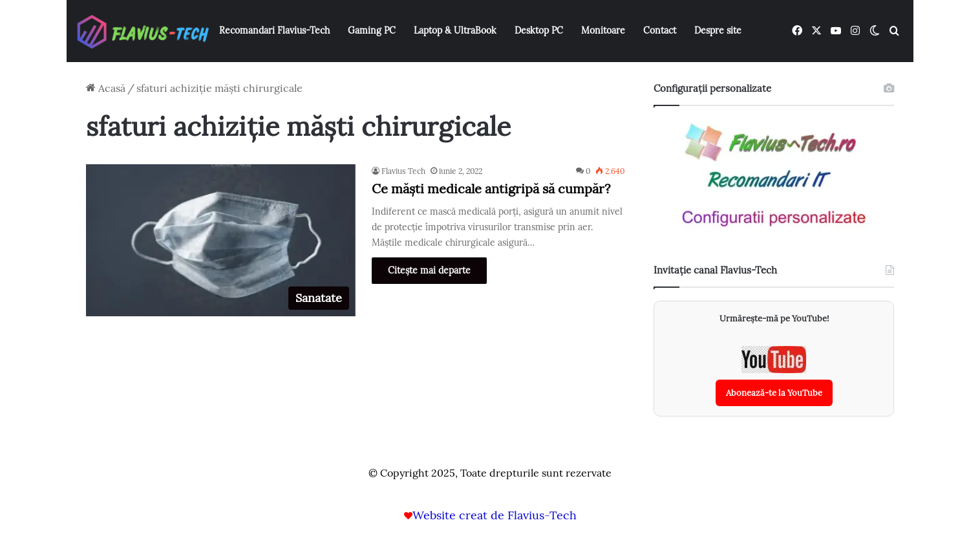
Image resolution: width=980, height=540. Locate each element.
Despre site (718, 30)
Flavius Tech (403, 171)
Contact (660, 30)
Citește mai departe (429, 270)
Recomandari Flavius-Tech (274, 30)
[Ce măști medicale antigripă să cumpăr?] (221, 240)
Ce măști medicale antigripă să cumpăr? (491, 189)
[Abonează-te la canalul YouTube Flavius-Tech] (774, 376)
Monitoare (603, 30)
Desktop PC (539, 30)
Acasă (106, 88)
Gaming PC (372, 30)
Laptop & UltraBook (455, 30)
